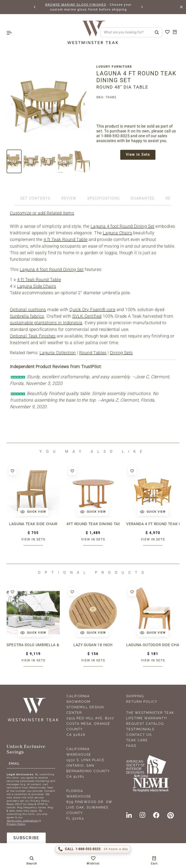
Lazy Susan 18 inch (93, 645)
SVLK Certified (87, 316)
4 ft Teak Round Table (65, 239)
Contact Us (139, 735)
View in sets (33, 539)
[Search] (157, 32)
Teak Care (137, 740)
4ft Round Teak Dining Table (93, 524)
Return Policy (142, 702)
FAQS (131, 746)
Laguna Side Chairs (37, 286)
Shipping (135, 696)
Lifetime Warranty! (147, 718)
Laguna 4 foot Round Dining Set (122, 226)
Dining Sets (121, 353)
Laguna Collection (58, 353)
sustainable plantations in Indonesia (46, 323)
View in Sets (138, 155)
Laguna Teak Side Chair (33, 524)
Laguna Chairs (118, 233)
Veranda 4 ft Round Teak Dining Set (153, 524)
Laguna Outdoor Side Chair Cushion (153, 645)
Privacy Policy (16, 824)
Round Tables (93, 353)
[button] (35, 7)
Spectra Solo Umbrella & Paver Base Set (33, 645)
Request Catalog (145, 724)
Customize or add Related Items (42, 213)
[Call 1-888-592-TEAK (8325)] (93, 849)
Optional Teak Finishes (33, 336)
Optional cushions (28, 310)
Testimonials (140, 729)
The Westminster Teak (150, 713)
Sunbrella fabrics (27, 316)
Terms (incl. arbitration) (23, 821)
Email (14, 764)
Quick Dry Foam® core (92, 310)
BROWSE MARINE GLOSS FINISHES (76, 5)
